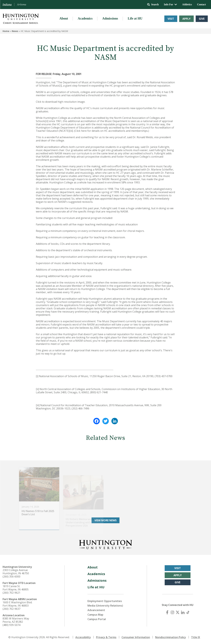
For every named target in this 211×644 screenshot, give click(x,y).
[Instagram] (172, 612)
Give (202, 19)
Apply (186, 19)
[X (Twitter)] (178, 612)
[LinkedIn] (183, 612)
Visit (171, 19)
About (64, 18)
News (15, 31)
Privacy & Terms (106, 637)
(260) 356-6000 (11, 577)
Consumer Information (136, 637)
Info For (170, 4)
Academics (85, 18)
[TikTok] (188, 612)
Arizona (22, 5)
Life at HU (135, 18)
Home (6, 31)
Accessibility (83, 637)
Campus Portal (97, 619)
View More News (105, 520)
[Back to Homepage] (106, 544)
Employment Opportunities (105, 601)
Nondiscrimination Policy (171, 637)
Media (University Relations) (105, 606)
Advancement (96, 610)
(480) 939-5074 (11, 625)
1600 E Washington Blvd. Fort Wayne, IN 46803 (17, 604)
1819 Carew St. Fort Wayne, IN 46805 (16, 588)
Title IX (196, 637)
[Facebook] (167, 612)
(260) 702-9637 (11, 609)
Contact (201, 4)
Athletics (187, 4)
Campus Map (95, 615)
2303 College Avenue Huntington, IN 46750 (16, 572)
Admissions (110, 18)
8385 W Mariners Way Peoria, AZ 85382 (16, 620)
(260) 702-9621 (11, 593)
